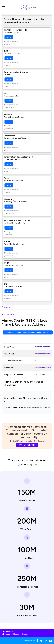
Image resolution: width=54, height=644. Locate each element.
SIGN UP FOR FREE (27, 445)
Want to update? (44, 347)
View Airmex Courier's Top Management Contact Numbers (28, 332)
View (9, 37)
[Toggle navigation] (3, 7)
